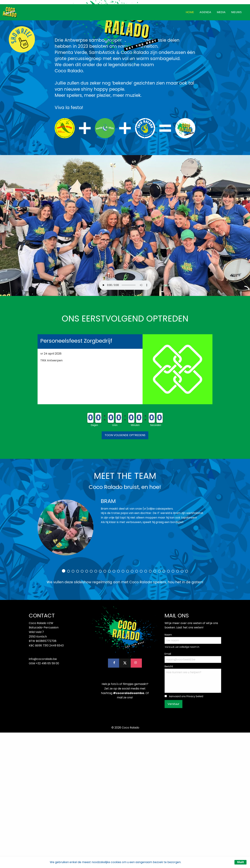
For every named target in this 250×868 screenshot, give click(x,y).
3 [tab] (73, 707)
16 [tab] (132, 707)
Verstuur (173, 840)
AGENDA (205, 148)
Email (168, 789)
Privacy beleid (195, 832)
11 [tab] (109, 707)
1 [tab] (64, 706)
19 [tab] (146, 707)
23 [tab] (164, 707)
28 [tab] (187, 707)
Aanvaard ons (186, 832)
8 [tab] (96, 707)
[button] (125, 571)
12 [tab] (114, 707)
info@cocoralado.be (43, 794)
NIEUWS (236, 148)
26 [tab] (177, 707)
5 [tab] (82, 707)
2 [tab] (68, 707)
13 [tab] (118, 707)
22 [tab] (159, 707)
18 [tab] (141, 707)
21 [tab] (155, 707)
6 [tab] (87, 707)
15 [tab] (128, 707)
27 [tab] (182, 707)
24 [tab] (168, 707)
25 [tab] (173, 707)
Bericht (169, 802)
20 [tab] (150, 707)
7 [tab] (91, 707)
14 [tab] (123, 707)
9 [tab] (100, 707)
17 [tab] (137, 707)
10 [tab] (105, 707)
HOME (190, 148)
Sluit (240, 862)
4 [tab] (78, 707)
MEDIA (221, 148)
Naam (168, 770)
